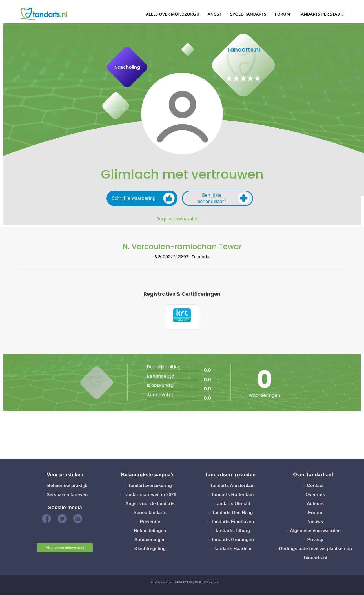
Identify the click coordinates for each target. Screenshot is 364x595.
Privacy (315, 541)
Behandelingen (150, 532)
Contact (315, 487)
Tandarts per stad (320, 14)
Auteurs (315, 505)
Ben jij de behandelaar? (223, 198)
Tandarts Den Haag (233, 514)
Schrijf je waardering (143, 198)
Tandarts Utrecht (233, 505)
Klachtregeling (150, 550)
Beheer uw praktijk (67, 487)
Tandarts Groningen (232, 541)
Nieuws (315, 523)
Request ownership (177, 219)
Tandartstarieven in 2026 (150, 496)
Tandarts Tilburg (233, 532)
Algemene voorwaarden (315, 532)
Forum (283, 14)
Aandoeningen (150, 541)
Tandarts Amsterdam (232, 487)
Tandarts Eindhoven (233, 523)
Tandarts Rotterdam (233, 496)
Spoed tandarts (248, 14)
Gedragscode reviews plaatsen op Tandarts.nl (316, 554)
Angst (215, 14)
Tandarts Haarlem (232, 550)
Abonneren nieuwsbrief (65, 549)
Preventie (150, 523)
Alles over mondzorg (171, 14)
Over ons (315, 496)
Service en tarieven (67, 496)
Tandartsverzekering (150, 487)
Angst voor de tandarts (150, 505)
